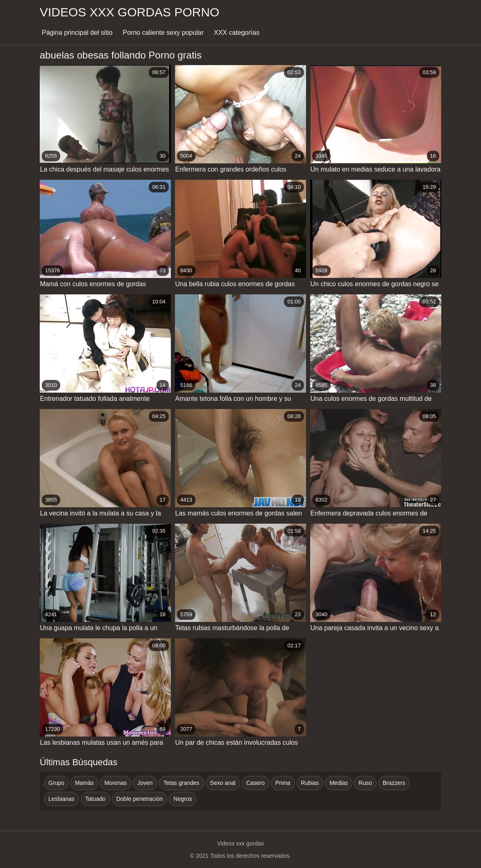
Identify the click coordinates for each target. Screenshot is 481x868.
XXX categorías (237, 33)
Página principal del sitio (77, 33)
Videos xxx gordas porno (129, 12)
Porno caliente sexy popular (163, 33)
